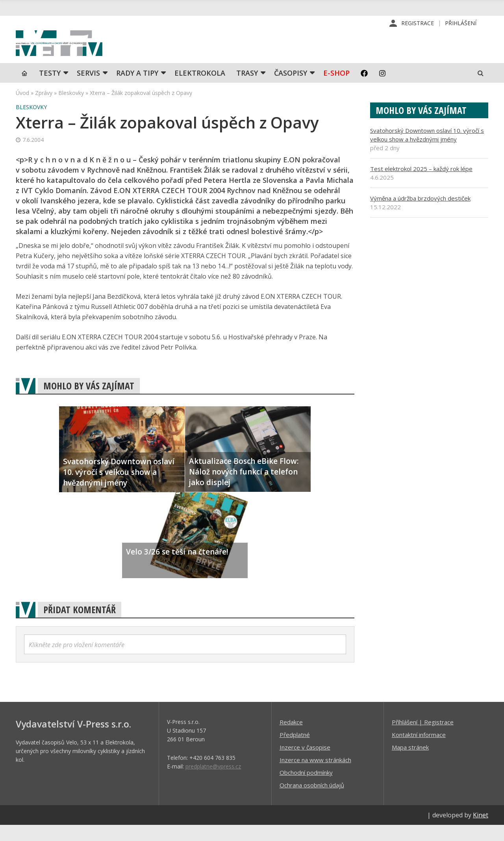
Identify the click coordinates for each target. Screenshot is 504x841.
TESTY (50, 89)
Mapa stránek (410, 763)
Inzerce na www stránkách (315, 776)
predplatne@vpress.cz (213, 782)
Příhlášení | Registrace (423, 738)
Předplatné (295, 750)
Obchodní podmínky (306, 788)
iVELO (83, 52)
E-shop (336, 89)
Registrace (418, 23)
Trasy (247, 89)
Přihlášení (461, 23)
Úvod (22, 109)
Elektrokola (200, 89)
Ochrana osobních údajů (312, 801)
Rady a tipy (137, 89)
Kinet (481, 831)
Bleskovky (71, 109)
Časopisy (291, 89)
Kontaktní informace (419, 750)
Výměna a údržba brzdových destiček (420, 214)
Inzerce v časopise (305, 763)
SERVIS (88, 89)
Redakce (291, 738)
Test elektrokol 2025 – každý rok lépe (421, 184)
